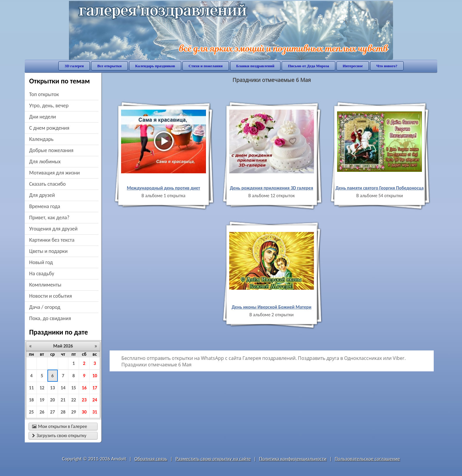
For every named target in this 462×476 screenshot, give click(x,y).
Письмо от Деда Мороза (308, 66)
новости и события (51, 296)
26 (42, 412)
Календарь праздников (155, 66)
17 (95, 388)
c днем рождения (49, 128)
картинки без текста (52, 240)
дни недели (43, 117)
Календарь (41, 139)
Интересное (353, 66)
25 (31, 412)
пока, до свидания (50, 318)
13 (52, 388)
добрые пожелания (51, 150)
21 (63, 400)
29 (74, 412)
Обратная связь (151, 459)
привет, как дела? (49, 218)
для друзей (42, 195)
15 (74, 388)
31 (95, 412)
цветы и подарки (48, 251)
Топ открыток (44, 94)
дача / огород (45, 307)
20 (52, 400)
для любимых (45, 162)
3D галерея (74, 66)
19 (42, 400)
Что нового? (387, 66)
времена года (45, 206)
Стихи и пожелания (206, 66)
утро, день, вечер (49, 106)
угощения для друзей (53, 229)
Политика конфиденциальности (293, 459)
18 (31, 400)
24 (95, 400)
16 (84, 388)
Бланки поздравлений (255, 66)
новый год (41, 262)
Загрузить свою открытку (59, 435)
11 (31, 388)
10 (95, 376)
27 (52, 412)
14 (63, 388)
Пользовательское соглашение (367, 459)
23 (84, 400)
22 (74, 400)
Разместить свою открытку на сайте (213, 459)
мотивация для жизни (55, 173)
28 (63, 412)
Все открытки (109, 66)
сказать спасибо (47, 184)
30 (84, 412)
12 (42, 388)
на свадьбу (42, 274)
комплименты (45, 285)
